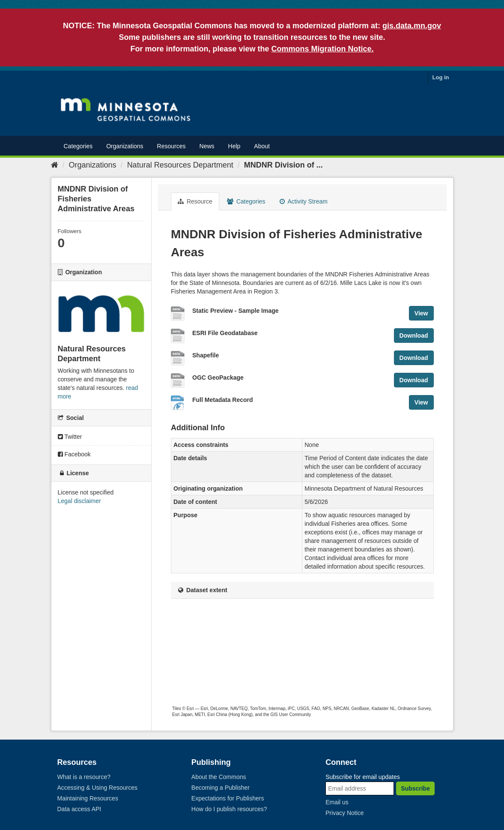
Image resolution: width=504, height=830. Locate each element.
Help (234, 146)
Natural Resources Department (180, 165)
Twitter (70, 437)
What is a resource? (84, 777)
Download (414, 336)
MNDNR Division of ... (283, 165)
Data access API (79, 809)
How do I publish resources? (229, 809)
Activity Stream (303, 201)
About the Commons (219, 777)
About (262, 146)
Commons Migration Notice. (323, 49)
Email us (337, 802)
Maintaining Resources (88, 798)
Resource (195, 201)
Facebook (74, 454)
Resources (171, 146)
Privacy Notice (344, 813)
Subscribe (415, 788)
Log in (441, 77)
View (421, 313)
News (207, 146)
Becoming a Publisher (221, 788)
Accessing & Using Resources (98, 788)
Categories (78, 146)
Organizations (125, 146)
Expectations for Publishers (228, 798)
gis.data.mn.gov (412, 26)
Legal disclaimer (79, 501)
